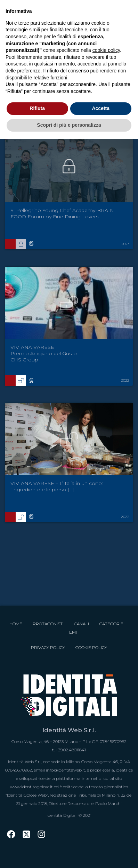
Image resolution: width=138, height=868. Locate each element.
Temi (72, 632)
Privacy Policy (48, 647)
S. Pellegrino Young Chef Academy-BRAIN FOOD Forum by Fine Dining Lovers (62, 213)
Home (16, 624)
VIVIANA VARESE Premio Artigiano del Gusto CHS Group (44, 353)
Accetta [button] (101, 108)
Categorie (111, 624)
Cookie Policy (91, 647)
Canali (82, 624)
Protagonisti (48, 624)
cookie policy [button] (106, 50)
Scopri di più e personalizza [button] (69, 125)
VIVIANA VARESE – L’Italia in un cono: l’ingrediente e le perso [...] (57, 486)
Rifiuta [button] (37, 108)
